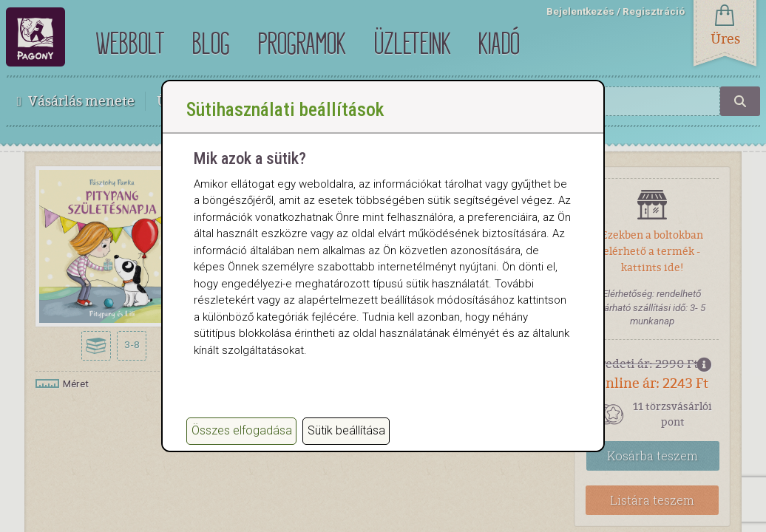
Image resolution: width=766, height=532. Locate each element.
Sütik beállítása (346, 430)
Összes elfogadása (242, 430)
